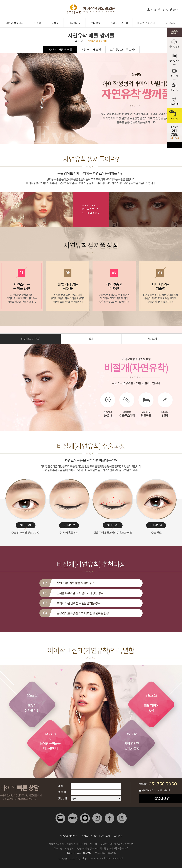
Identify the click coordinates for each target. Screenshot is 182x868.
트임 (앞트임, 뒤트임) (122, 49)
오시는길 (118, 836)
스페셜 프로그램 (119, 23)
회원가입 (164, 10)
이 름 (60, 786)
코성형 (55, 23)
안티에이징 (75, 23)
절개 (91, 339)
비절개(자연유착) (30, 339)
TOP (174, 145)
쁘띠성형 (96, 23)
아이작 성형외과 (14, 23)
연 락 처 (62, 792)
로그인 (153, 10)
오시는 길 (174, 101)
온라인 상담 (174, 44)
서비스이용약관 (89, 836)
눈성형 (37, 23)
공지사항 (174, 73)
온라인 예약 (174, 58)
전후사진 (174, 87)
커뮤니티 (171, 23)
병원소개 (105, 836)
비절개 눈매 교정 (91, 49)
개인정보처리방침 (69, 836)
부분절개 (152, 339)
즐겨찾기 (177, 10)
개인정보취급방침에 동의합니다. (156, 790)
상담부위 (62, 798)
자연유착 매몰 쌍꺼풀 (60, 49)
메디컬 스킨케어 (146, 23)
